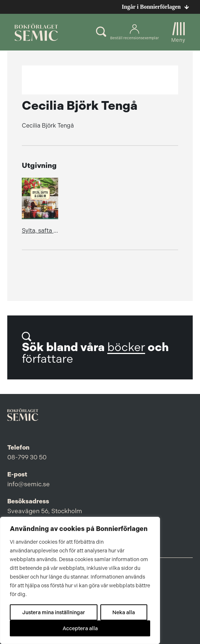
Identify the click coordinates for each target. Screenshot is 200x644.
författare (47, 359)
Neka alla (124, 612)
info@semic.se (29, 484)
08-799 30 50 (27, 457)
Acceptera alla (80, 628)
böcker (126, 347)
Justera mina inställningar (54, 612)
